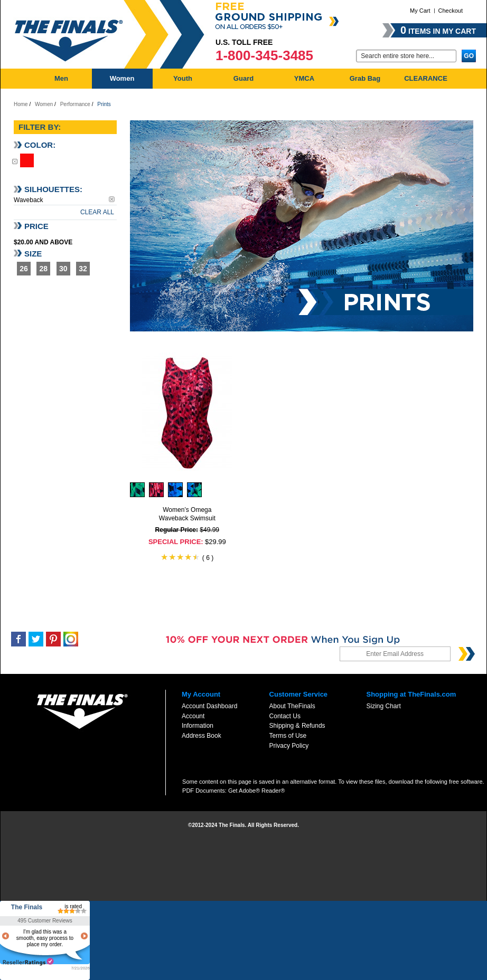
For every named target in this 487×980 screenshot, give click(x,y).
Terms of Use (288, 736)
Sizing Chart (383, 706)
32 (83, 269)
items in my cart (438, 30)
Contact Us (285, 716)
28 (44, 269)
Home (21, 104)
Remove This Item (15, 161)
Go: (350, 55)
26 (24, 269)
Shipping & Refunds (297, 726)
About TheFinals (292, 706)
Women (44, 104)
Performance (75, 104)
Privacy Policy (289, 746)
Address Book (202, 736)
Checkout (451, 11)
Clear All (97, 212)
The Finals (27, 907)
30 (63, 269)
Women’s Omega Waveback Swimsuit (187, 514)
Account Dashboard (209, 706)
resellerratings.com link (28, 962)
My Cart (420, 11)
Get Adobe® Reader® (256, 791)
